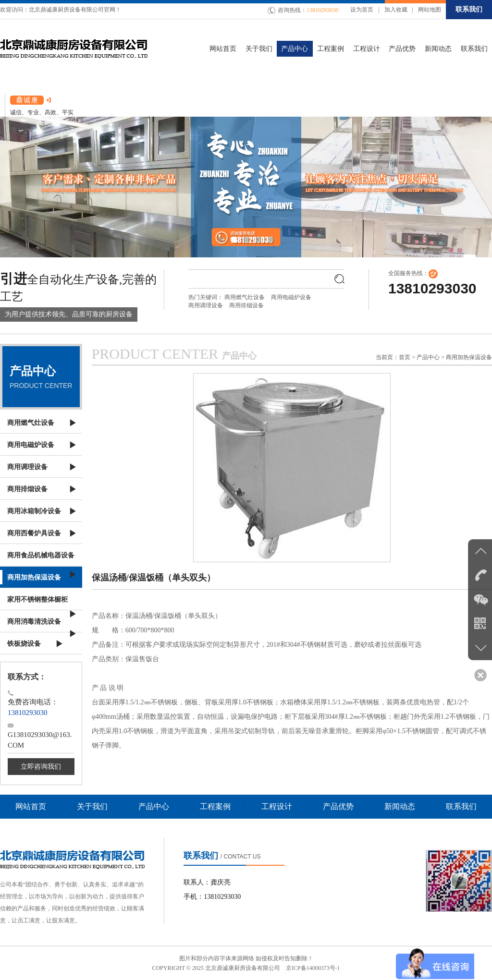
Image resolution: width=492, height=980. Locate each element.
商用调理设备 (206, 305)
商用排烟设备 (246, 305)
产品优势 (338, 806)
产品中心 (154, 806)
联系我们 (469, 9)
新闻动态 (400, 806)
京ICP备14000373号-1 (313, 968)
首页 (405, 357)
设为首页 (362, 10)
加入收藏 (396, 10)
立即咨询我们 (41, 767)
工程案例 (215, 806)
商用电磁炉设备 (291, 297)
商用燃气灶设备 (245, 297)
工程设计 (277, 806)
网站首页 (31, 806)
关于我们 (92, 806)
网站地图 (430, 10)
